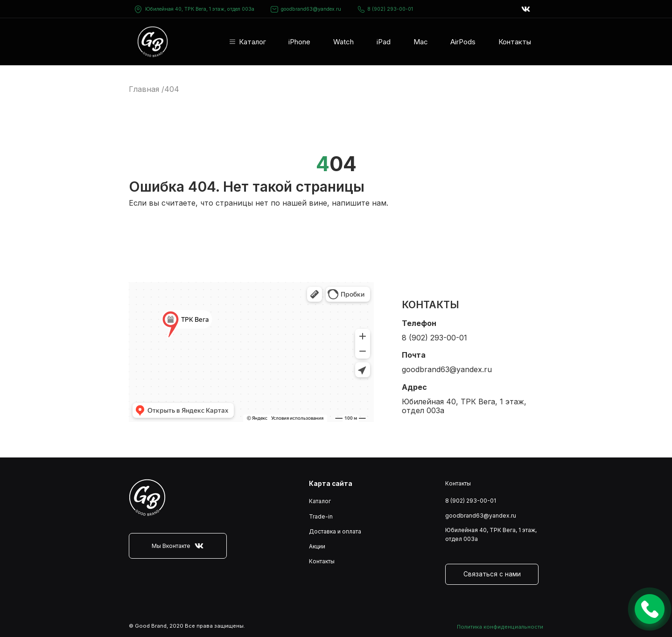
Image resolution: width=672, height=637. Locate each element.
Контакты (515, 42)
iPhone (299, 42)
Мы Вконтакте (178, 546)
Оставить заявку (650, 609)
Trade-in (321, 516)
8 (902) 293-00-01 (385, 9)
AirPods (463, 42)
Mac (421, 42)
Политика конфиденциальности (500, 627)
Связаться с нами (492, 574)
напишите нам (359, 203)
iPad (384, 42)
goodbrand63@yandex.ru (306, 9)
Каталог (252, 42)
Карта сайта (331, 484)
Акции (317, 546)
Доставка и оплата (335, 531)
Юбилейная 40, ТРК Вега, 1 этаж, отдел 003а (200, 9)
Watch (343, 42)
